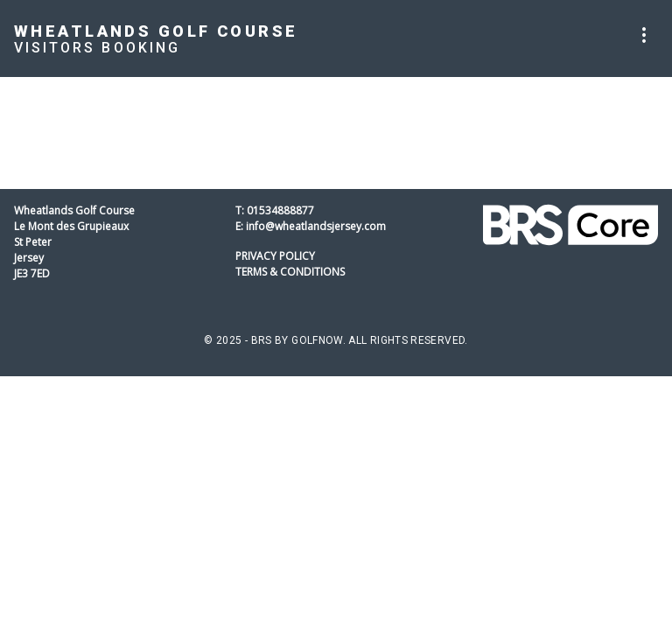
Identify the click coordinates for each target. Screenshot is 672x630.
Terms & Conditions (290, 272)
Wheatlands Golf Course (156, 31)
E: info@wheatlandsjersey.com (311, 226)
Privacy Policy (275, 256)
